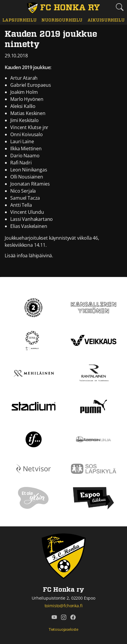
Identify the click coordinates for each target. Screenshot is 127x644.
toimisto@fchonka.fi (64, 606)
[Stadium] (33, 406)
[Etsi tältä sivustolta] (120, 7)
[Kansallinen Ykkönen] (94, 307)
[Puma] (94, 406)
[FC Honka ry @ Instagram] (64, 617)
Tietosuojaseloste (63, 629)
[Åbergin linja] (93, 439)
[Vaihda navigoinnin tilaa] (7, 7)
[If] (34, 439)
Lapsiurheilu (19, 20)
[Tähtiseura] (34, 340)
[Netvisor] (34, 468)
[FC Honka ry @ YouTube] (54, 617)
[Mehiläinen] (34, 373)
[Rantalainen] (94, 373)
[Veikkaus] (94, 340)
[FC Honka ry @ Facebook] (73, 617)
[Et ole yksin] (33, 498)
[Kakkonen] (33, 307)
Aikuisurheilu (106, 20)
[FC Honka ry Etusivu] (63, 8)
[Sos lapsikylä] (94, 468)
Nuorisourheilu (62, 20)
